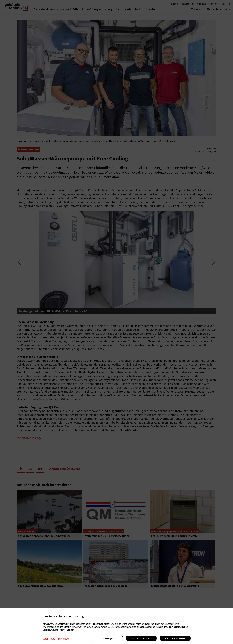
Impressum (63, 639)
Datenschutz (49, 639)
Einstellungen (107, 638)
